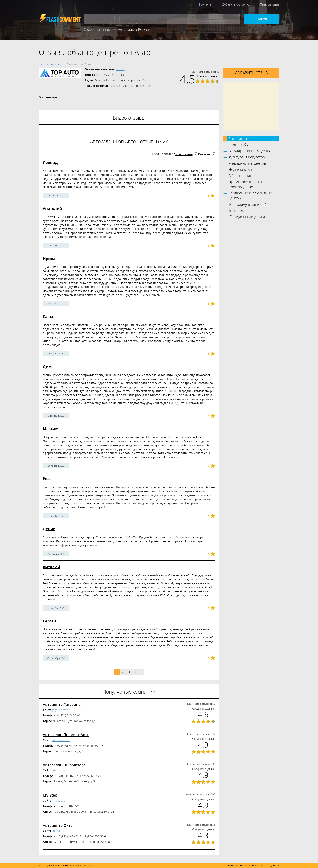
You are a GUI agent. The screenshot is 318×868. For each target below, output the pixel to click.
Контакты (205, 4)
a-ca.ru (120, 69)
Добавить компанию (236, 4)
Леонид (50, 162)
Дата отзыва (183, 154)
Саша (48, 316)
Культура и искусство (247, 157)
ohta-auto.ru (59, 831)
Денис (49, 529)
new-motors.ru (61, 770)
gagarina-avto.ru (62, 710)
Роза (47, 479)
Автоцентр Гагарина (62, 704)
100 (213, 794)
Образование (240, 176)
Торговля (237, 211)
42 (218, 72)
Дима (48, 367)
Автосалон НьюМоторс (64, 765)
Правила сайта (270, 4)
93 (214, 764)
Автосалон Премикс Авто (66, 735)
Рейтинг (204, 154)
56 (214, 825)
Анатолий (52, 208)
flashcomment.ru (58, 865)
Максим (51, 429)
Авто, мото (238, 139)
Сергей (50, 621)
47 (214, 734)
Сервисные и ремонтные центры (250, 196)
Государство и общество (250, 151)
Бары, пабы (238, 145)
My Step (50, 795)
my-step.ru (58, 801)
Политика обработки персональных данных (253, 865)
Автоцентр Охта (58, 825)
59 (214, 704)
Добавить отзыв (251, 73)
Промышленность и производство (246, 184)
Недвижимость (241, 169)
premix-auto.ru (61, 740)
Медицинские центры (248, 163)
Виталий (51, 567)
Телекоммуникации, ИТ (248, 204)
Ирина (49, 259)
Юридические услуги (247, 217)
